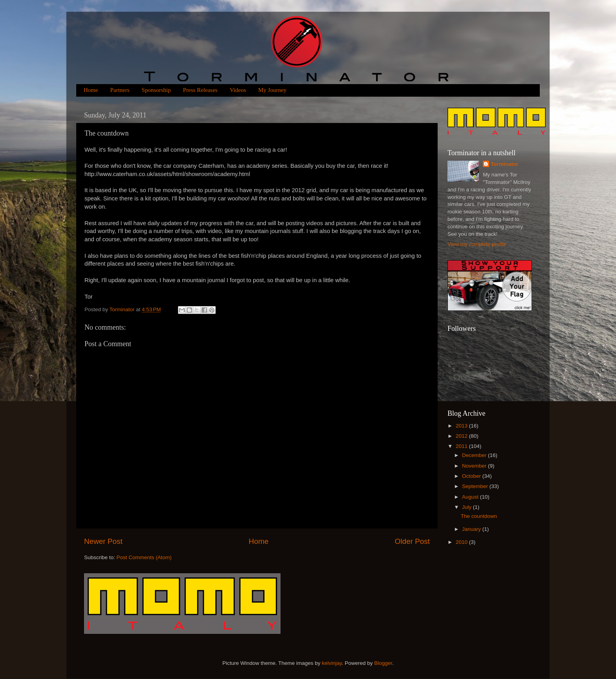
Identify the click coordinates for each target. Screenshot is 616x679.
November (475, 466)
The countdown (479, 516)
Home (91, 90)
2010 (462, 542)
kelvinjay (332, 663)
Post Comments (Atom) (144, 557)
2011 (462, 446)
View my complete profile (477, 244)
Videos (238, 90)
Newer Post (103, 541)
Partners (120, 90)
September (476, 486)
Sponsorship (156, 90)
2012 (462, 436)
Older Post (412, 541)
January (472, 529)
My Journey (272, 90)
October (472, 476)
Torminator (504, 164)
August (471, 497)
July (467, 507)
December (475, 455)
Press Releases (200, 90)
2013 (462, 426)
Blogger (383, 663)
